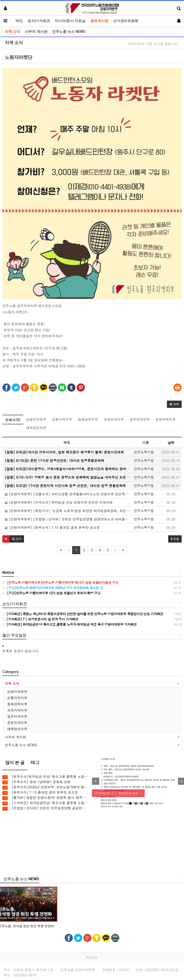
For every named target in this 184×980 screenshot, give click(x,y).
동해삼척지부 (88, 419)
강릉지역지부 (62, 419)
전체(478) (13, 420)
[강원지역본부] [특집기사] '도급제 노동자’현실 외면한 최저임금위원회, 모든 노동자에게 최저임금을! (68, 511)
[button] (174, 404)
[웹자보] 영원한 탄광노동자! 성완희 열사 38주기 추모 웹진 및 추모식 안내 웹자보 (45, 798)
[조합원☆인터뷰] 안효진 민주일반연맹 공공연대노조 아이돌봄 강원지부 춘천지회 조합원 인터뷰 (45, 808)
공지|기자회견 (39, 21)
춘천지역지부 (166, 419)
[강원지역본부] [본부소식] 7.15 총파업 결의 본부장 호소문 (52, 527)
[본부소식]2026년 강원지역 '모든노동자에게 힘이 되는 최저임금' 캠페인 (45, 787)
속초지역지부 (114, 419)
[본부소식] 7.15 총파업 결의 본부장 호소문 (40, 792)
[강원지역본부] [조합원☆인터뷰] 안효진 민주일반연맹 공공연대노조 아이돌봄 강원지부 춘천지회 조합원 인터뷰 (68, 519)
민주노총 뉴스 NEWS (69, 32)
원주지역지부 (140, 419)
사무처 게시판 (36, 32)
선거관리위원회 (126, 21)
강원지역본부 (36, 419)
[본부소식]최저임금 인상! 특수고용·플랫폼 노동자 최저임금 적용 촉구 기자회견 (45, 777)
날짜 (171, 443)
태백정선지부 (36, 428)
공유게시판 (99, 21)
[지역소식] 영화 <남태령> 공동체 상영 (37, 782)
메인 (19, 21)
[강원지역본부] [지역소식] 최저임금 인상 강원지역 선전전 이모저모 (59, 502)
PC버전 (92, 958)
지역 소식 (12, 32)
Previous (96, 781)
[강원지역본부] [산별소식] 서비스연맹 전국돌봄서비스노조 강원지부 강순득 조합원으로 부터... (68, 494)
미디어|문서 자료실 (70, 21)
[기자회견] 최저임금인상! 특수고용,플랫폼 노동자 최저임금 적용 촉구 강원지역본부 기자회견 (45, 803)
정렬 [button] (175, 539)
